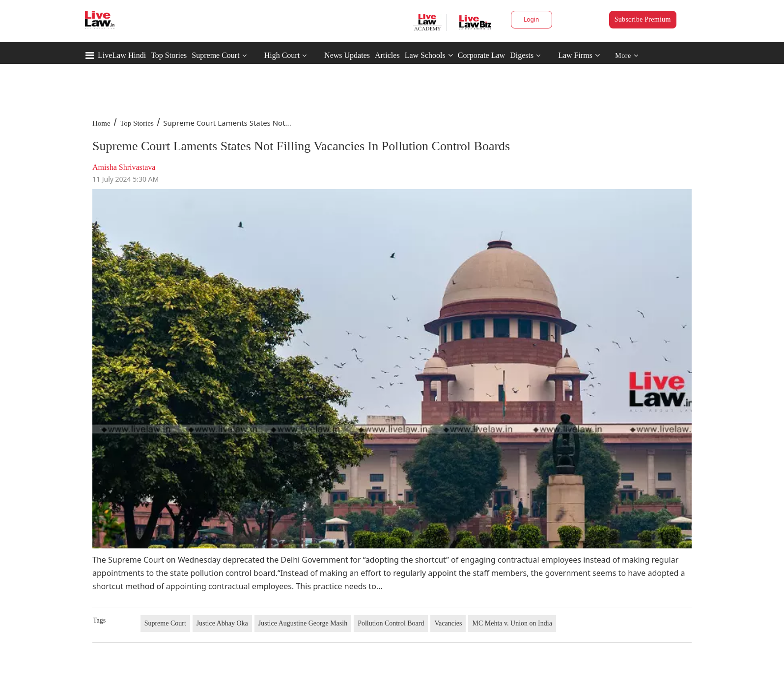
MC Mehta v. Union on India (512, 623)
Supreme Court (215, 55)
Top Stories (169, 55)
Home (101, 123)
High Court (282, 55)
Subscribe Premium (643, 19)
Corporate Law (481, 55)
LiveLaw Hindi (122, 55)
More (627, 56)
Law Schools (429, 55)
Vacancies (448, 623)
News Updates (347, 55)
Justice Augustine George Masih (303, 623)
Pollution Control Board (391, 623)
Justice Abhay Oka (222, 623)
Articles (387, 55)
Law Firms (579, 55)
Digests (522, 55)
